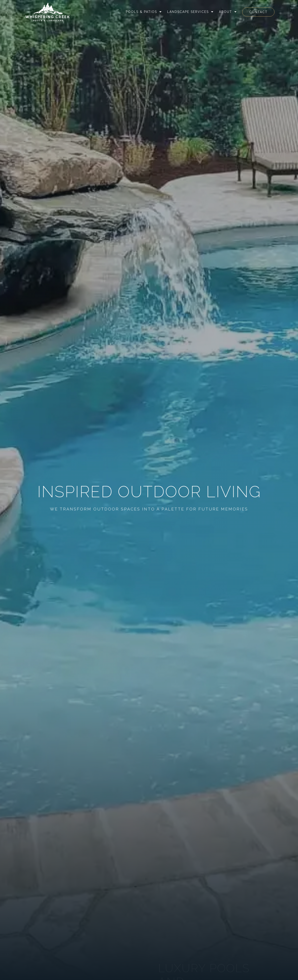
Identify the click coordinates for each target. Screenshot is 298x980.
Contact (258, 12)
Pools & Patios (141, 12)
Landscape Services (188, 12)
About (225, 12)
